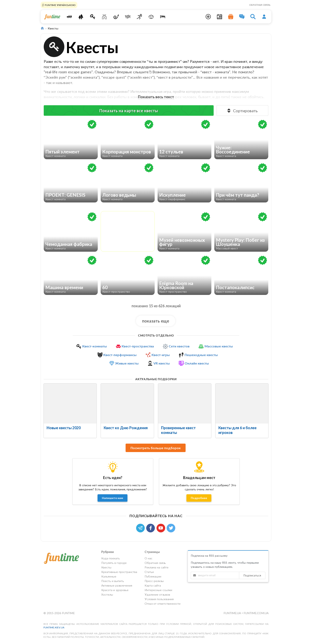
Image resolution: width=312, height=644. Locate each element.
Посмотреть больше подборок (156, 448)
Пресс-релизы (154, 581)
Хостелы (107, 594)
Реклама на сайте (157, 567)
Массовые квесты (219, 346)
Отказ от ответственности (162, 604)
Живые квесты (127, 363)
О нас (148, 558)
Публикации (153, 576)
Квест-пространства (138, 346)
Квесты (106, 567)
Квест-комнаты (95, 346)
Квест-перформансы (120, 355)
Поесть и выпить (113, 581)
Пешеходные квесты (201, 355)
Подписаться (252, 575)
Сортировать (242, 111)
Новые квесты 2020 (64, 428)
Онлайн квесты (197, 363)
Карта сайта (153, 585)
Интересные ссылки (158, 590)
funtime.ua (233, 613)
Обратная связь (260, 5)
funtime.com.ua (256, 613)
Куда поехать (111, 558)
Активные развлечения (117, 585)
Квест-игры (161, 355)
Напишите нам (112, 498)
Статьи (149, 572)
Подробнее (199, 498)
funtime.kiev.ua (54, 627)
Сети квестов (179, 346)
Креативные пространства (119, 572)
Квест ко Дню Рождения (126, 428)
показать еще (156, 321)
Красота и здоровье (115, 590)
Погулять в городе (114, 563)
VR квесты (162, 363)
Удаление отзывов (157, 594)
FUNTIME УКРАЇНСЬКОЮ (60, 5)
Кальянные (109, 576)
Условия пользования (159, 599)
